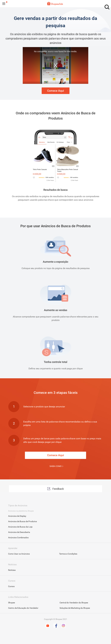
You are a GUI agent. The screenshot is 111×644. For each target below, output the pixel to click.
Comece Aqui (56, 91)
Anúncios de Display (17, 516)
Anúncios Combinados (18, 538)
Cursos (11, 586)
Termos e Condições (68, 554)
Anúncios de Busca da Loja (20, 527)
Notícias (12, 570)
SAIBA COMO (56, 466)
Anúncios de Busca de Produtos (23, 521)
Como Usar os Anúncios (19, 554)
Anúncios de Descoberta (19, 532)
